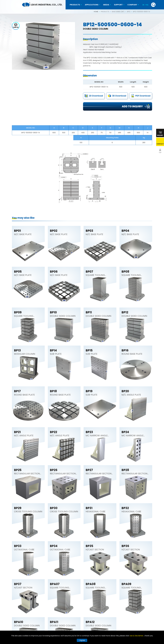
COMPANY (132, 5)
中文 (147, 5)
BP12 (129, 12)
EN (143, 5)
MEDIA (106, 5)
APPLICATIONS (92, 5)
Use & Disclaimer (137, 636)
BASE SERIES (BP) (118, 12)
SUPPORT (118, 5)
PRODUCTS (75, 5)
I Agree (82, 640)
